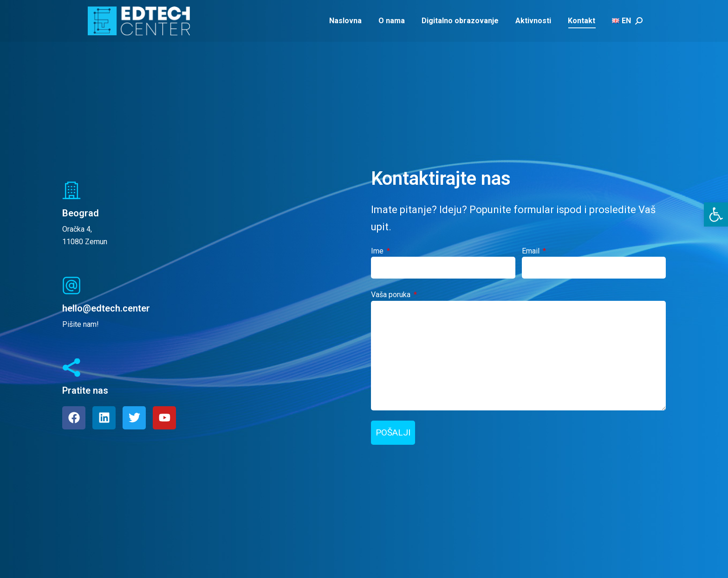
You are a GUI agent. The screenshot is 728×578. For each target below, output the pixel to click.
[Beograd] (71, 190)
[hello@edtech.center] (71, 286)
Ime (378, 251)
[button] (716, 214)
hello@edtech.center (106, 308)
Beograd (81, 213)
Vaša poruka (392, 295)
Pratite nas (85, 390)
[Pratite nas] (71, 368)
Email (532, 251)
